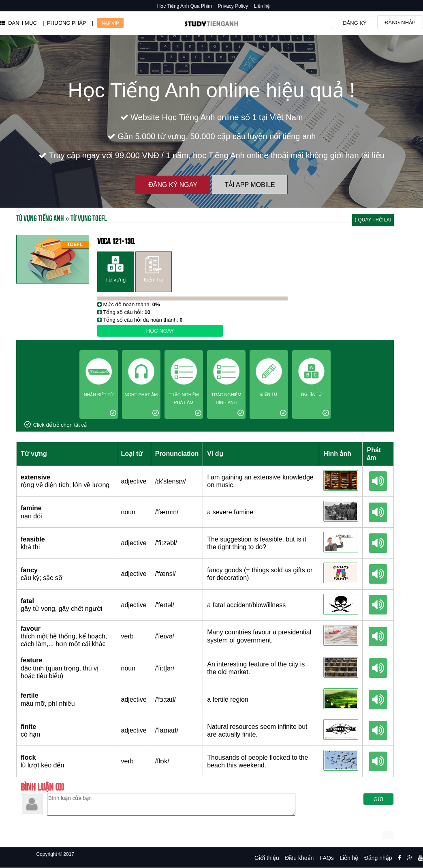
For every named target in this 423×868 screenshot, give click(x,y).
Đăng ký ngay (173, 185)
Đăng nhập (400, 23)
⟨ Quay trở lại (373, 220)
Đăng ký (355, 23)
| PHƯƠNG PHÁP (64, 23)
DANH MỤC (18, 23)
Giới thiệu (267, 858)
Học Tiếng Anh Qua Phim (185, 6)
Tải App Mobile (250, 185)
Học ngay (160, 331)
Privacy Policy (233, 6)
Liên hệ (262, 6)
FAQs (327, 858)
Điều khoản (299, 858)
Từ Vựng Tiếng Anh (40, 218)
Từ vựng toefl (89, 218)
